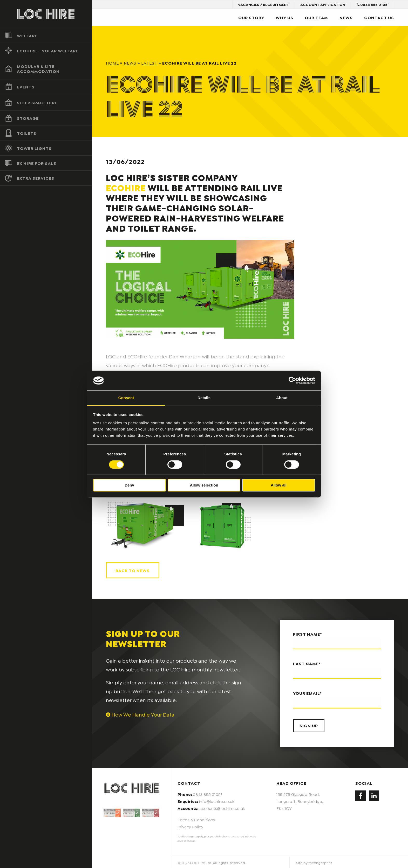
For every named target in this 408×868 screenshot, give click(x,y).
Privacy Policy (190, 826)
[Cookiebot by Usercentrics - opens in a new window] (292, 380)
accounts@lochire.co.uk (222, 807)
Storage (28, 118)
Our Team (316, 17)
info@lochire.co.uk (217, 800)
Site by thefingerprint (314, 862)
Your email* (337, 699)
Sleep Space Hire (37, 102)
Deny (129, 485)
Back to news (133, 570)
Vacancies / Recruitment (263, 4)
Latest (149, 63)
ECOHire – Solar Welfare (48, 50)
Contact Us (379, 17)
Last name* (337, 669)
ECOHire (126, 187)
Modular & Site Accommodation (38, 69)
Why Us (284, 17)
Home (112, 63)
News (346, 17)
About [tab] (282, 398)
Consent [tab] (126, 398)
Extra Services (36, 178)
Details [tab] (204, 398)
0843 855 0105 (372, 4)
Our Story (251, 17)
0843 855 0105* (208, 793)
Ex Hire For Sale (36, 163)
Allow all (279, 485)
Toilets (27, 133)
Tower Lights (34, 148)
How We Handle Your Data (140, 714)
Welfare (27, 35)
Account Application (322, 4)
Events (26, 87)
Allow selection (204, 485)
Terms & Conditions (196, 819)
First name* (337, 640)
